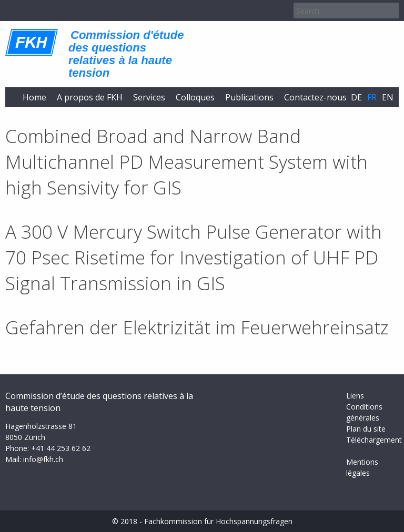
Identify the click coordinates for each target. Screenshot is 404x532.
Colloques (195, 97)
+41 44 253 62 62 (61, 448)
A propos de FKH (90, 97)
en (388, 97)
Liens (355, 396)
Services (149, 97)
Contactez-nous (315, 97)
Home (34, 97)
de (356, 97)
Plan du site (366, 429)
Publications (249, 97)
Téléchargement (374, 440)
